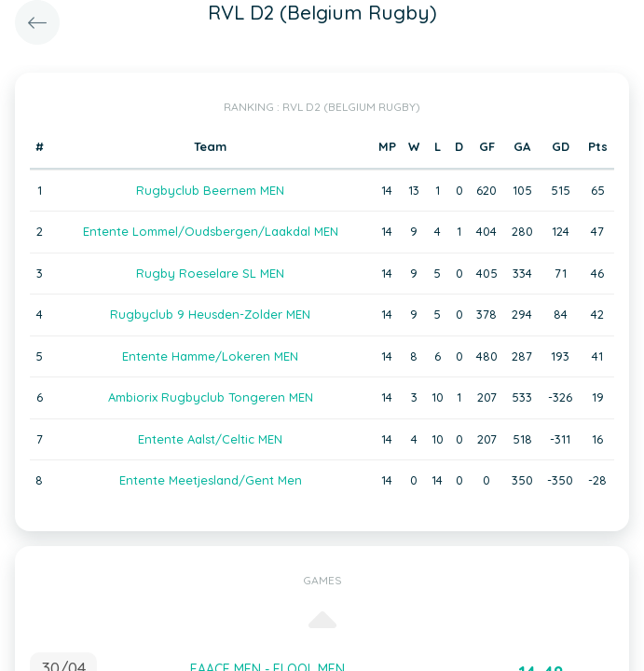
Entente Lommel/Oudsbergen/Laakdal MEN (211, 231)
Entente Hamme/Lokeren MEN (210, 356)
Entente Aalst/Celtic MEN (210, 439)
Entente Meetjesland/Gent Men (211, 480)
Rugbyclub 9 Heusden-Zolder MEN (210, 314)
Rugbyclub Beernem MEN (210, 190)
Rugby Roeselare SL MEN (210, 273)
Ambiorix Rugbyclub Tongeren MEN (211, 397)
